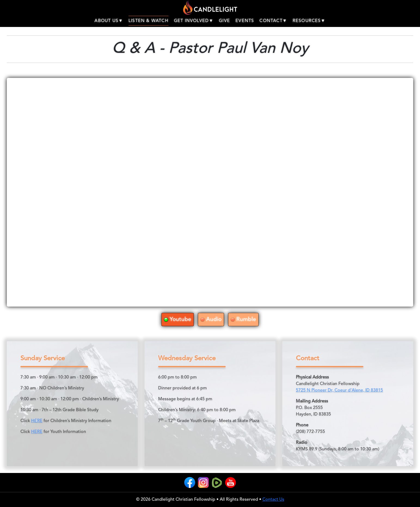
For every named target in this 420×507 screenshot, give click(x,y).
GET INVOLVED (194, 21)
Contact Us (273, 500)
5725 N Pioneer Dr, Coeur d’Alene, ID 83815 (339, 390)
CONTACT (273, 21)
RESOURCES (309, 21)
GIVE (224, 21)
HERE (37, 421)
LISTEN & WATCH (148, 21)
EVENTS (245, 21)
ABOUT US (109, 21)
